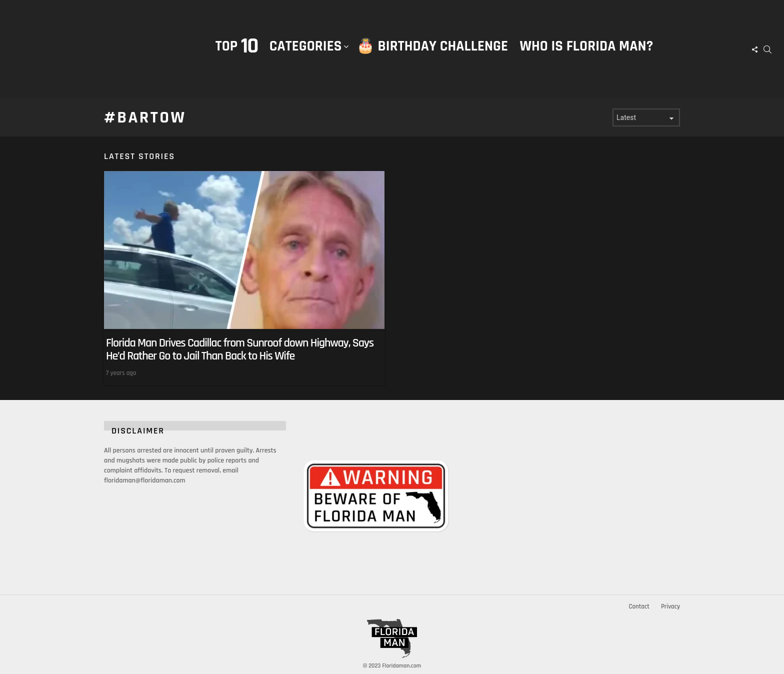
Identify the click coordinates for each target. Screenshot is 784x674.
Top (237, 46)
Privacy (670, 606)
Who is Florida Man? (586, 46)
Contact (639, 606)
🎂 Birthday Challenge (432, 46)
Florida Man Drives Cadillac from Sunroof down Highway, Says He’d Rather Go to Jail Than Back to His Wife (240, 349)
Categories (306, 56)
